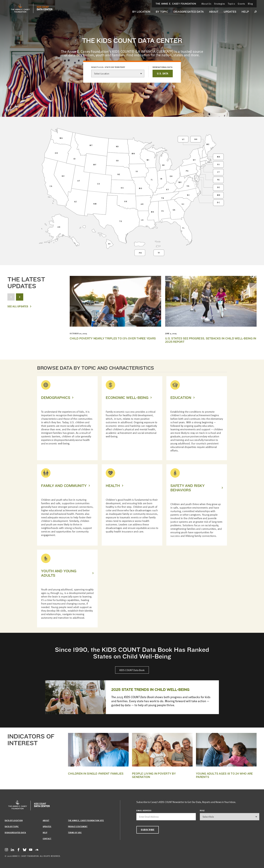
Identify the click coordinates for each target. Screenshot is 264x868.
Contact (47, 839)
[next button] (20, 297)
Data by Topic (12, 826)
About (214, 12)
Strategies (220, 4)
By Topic (162, 12)
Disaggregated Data (189, 12)
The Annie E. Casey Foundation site (86, 820)
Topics (231, 4)
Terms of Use (75, 832)
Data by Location (14, 820)
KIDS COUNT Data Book (132, 670)
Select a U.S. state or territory (108, 67)
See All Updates (18, 306)
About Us (206, 4)
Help (245, 12)
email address (144, 810)
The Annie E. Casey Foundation (176, 4)
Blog (250, 4)
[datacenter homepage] (45, 8)
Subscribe (148, 830)
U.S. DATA (163, 73)
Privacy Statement (78, 826)
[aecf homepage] (20, 8)
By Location (141, 12)
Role (202, 810)
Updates (230, 12)
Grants (241, 4)
